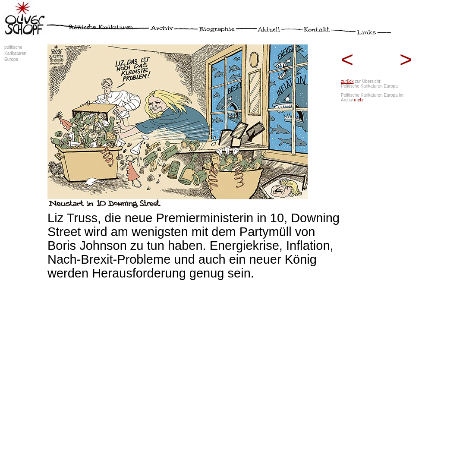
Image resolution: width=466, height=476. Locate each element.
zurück (347, 81)
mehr (359, 100)
